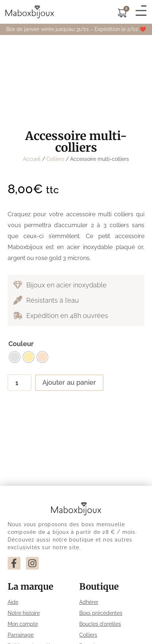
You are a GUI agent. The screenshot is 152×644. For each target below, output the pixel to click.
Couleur (21, 344)
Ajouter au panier (69, 382)
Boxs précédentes (101, 613)
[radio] (15, 357)
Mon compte (23, 624)
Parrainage (21, 635)
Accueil (32, 159)
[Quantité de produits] (20, 383)
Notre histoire (24, 613)
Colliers (55, 159)
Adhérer (89, 602)
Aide (13, 602)
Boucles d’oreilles (100, 624)
